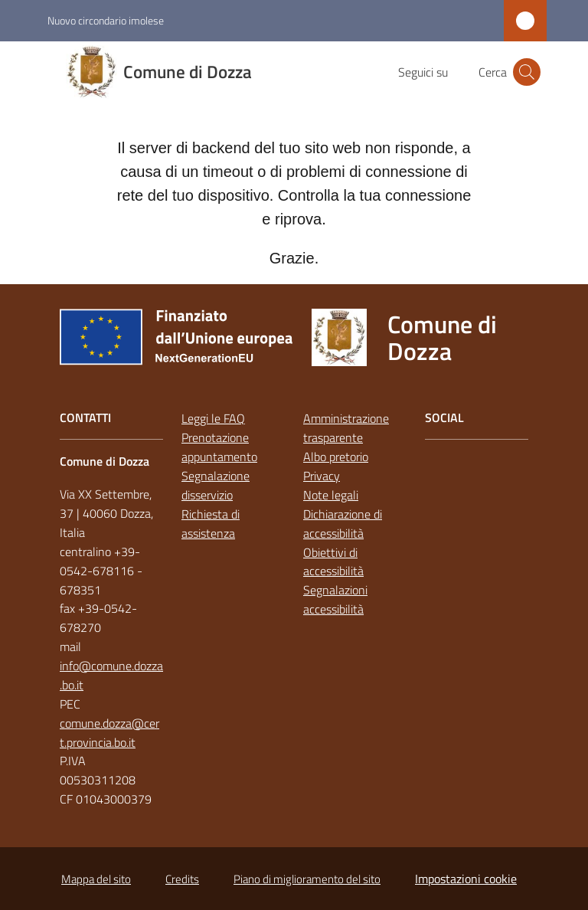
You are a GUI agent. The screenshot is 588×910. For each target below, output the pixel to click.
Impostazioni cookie (466, 879)
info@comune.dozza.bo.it (111, 675)
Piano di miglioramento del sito (307, 879)
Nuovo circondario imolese (106, 20)
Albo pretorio (336, 457)
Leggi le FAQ (213, 418)
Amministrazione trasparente (346, 428)
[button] (527, 72)
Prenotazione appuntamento (219, 447)
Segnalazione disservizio (216, 485)
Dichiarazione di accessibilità (343, 524)
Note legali (331, 495)
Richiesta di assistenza (211, 524)
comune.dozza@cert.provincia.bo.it (109, 733)
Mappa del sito (96, 879)
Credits (182, 879)
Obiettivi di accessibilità (333, 562)
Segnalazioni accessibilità (335, 599)
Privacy (322, 476)
